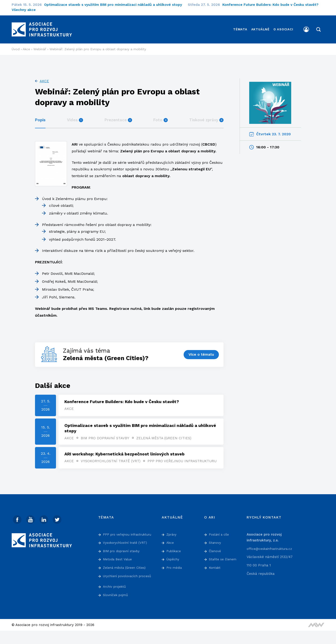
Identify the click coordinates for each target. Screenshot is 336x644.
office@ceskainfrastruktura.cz (272, 550)
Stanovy (216, 544)
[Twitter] (59, 521)
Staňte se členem (224, 561)
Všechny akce (24, 10)
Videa (75, 115)
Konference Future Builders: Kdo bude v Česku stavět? (273, 5)
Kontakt (215, 569)
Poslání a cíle (220, 536)
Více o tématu (201, 350)
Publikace (175, 552)
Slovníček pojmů (117, 608)
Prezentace (118, 115)
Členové (216, 552)
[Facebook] (17, 521)
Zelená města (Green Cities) (165, 434)
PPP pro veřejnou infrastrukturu (100, 463)
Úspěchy (174, 561)
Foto (161, 115)
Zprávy (172, 536)
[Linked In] (45, 521)
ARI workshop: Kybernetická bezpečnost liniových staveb (125, 451)
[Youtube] (31, 521)
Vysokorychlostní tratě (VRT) (112, 458)
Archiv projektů (116, 600)
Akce (44, 76)
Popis (40, 115)
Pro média (175, 569)
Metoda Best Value (119, 566)
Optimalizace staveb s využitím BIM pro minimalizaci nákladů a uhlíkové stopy (116, 5)
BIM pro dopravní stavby (106, 434)
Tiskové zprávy (206, 115)
